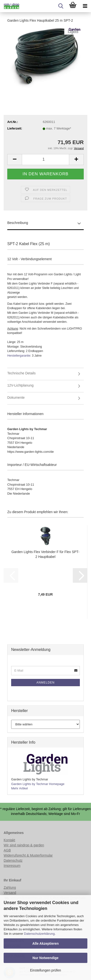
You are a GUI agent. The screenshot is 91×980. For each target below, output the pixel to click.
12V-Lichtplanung (20, 385)
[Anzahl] (45, 160)
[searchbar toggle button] (61, 6)
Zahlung (10, 888)
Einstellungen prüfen (46, 970)
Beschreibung (18, 223)
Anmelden (45, 683)
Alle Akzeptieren (45, 943)
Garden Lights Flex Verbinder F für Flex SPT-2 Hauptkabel (45, 554)
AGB (7, 850)
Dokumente (16, 398)
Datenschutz (13, 860)
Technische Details (21, 373)
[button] (15, 160)
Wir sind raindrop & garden (24, 845)
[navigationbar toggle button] (85, 6)
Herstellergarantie (19, 356)
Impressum (12, 866)
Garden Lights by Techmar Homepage (38, 784)
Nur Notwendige (45, 958)
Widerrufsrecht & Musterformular (28, 855)
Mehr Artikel (20, 788)
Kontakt (9, 840)
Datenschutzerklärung (39, 934)
